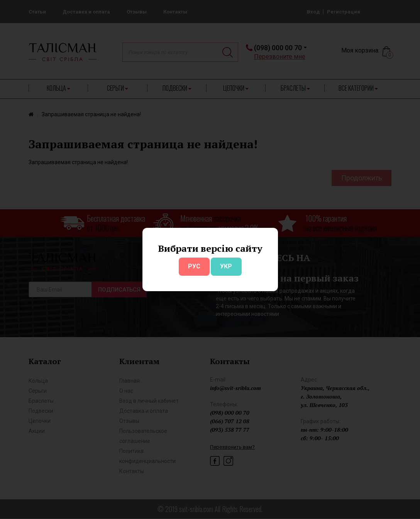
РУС (194, 266)
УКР (226, 266)
